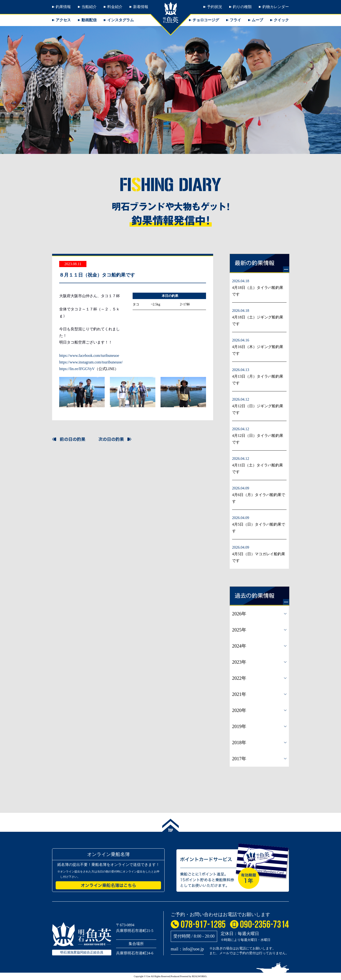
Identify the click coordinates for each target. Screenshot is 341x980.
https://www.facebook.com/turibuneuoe (89, 356)
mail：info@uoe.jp (187, 949)
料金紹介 (115, 7)
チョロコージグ (206, 20)
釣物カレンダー (276, 7)
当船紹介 (89, 7)
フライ (235, 20)
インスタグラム (121, 20)
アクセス (63, 20)
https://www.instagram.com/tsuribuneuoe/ (91, 362)
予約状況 (215, 7)
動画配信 (89, 20)
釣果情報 (63, 7)
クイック (281, 20)
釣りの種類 (242, 7)
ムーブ (257, 20)
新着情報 (141, 7)
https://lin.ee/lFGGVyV (77, 369)
